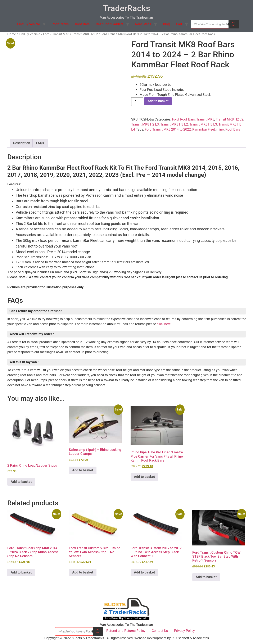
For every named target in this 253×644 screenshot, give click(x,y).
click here (164, 324)
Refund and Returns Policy (126, 631)
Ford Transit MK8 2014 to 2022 (168, 129)
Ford (46, 34)
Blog (166, 24)
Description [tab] (22, 143)
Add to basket (158, 101)
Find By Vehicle (28, 24)
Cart (179, 24)
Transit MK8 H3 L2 (174, 124)
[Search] (234, 24)
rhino (220, 129)
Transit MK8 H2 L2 (85, 34)
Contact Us (160, 631)
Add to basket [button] (21, 482)
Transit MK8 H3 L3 (203, 124)
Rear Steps (143, 24)
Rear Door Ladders (110, 24)
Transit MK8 (61, 34)
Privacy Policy (184, 631)
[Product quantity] (137, 102)
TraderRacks (127, 8)
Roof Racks (60, 24)
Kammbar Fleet (204, 129)
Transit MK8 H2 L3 (145, 124)
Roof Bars (82, 24)
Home (12, 34)
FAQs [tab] (40, 143)
